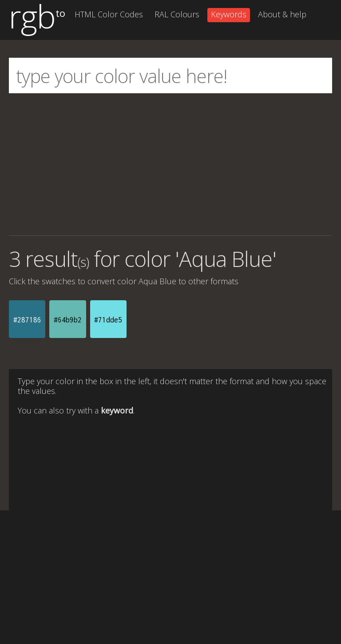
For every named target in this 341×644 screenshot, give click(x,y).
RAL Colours (177, 14)
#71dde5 (108, 320)
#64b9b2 (68, 320)
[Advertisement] (170, 164)
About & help (282, 14)
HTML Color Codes (109, 14)
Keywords (229, 14)
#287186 (27, 320)
